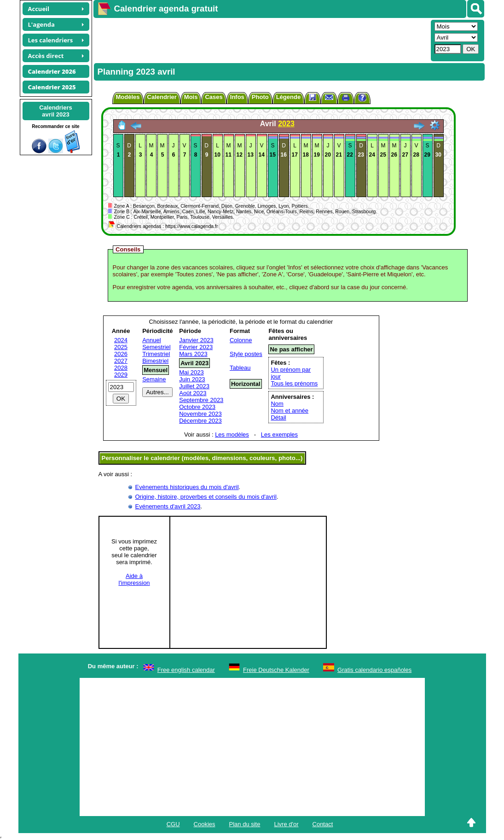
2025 (121, 347)
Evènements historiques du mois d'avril (187, 487)
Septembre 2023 (201, 400)
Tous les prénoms (294, 383)
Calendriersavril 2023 (56, 111)
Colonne (241, 340)
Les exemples (279, 435)
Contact (323, 824)
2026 (121, 354)
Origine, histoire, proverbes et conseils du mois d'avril (206, 497)
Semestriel (156, 347)
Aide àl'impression (134, 579)
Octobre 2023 (197, 407)
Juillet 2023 (194, 386)
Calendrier (162, 97)
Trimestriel (156, 354)
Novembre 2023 (200, 414)
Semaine (154, 379)
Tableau (240, 368)
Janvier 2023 (196, 340)
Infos (237, 97)
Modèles (128, 97)
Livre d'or (286, 824)
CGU (173, 824)
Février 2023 (196, 347)
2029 (121, 375)
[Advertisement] (261, 40)
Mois (191, 97)
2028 (121, 368)
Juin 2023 (192, 379)
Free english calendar (186, 670)
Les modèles (232, 435)
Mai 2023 (191, 372)
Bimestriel (155, 361)
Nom (277, 404)
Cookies (205, 824)
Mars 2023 (193, 354)
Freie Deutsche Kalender (276, 670)
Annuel (151, 340)
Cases (214, 97)
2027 (121, 361)
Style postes (246, 354)
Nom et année (290, 411)
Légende (288, 97)
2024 (121, 340)
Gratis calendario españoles (374, 670)
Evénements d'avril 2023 (168, 506)
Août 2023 (193, 393)
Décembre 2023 (200, 421)
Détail (278, 417)
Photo (260, 97)
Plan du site (245, 824)
